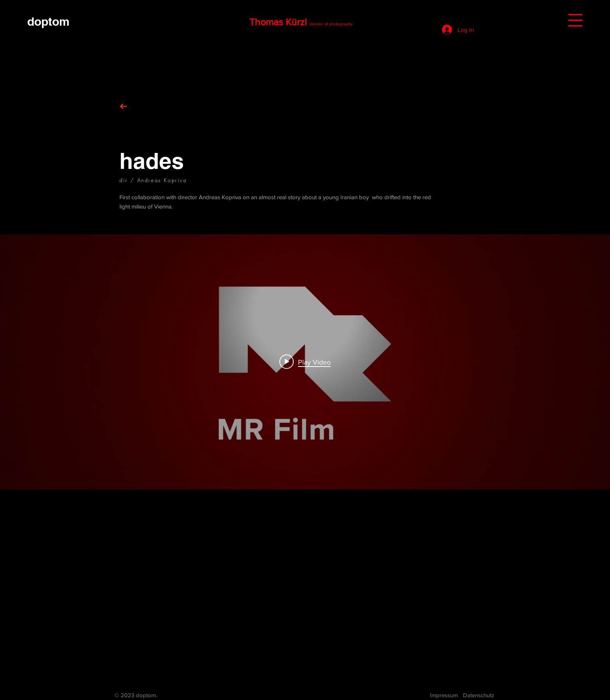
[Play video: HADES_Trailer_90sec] (305, 362)
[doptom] (48, 21)
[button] (575, 20)
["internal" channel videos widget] (305, 362)
